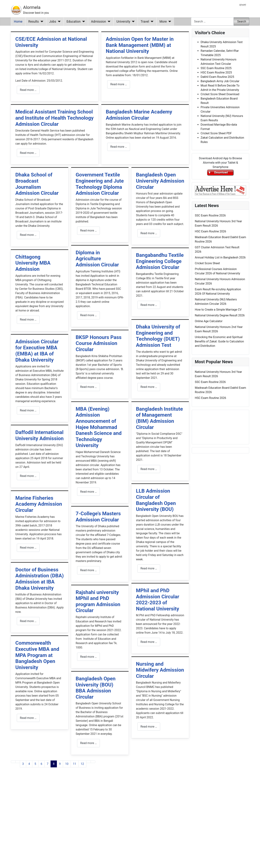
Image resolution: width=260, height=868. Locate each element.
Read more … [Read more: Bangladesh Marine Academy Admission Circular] (119, 147)
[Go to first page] (13, 762)
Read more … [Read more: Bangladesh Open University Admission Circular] (149, 233)
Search (242, 21)
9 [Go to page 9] (60, 764)
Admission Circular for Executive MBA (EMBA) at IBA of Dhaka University (37, 351)
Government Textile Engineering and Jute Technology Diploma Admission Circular (100, 184)
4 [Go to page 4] (29, 764)
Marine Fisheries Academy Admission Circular (39, 504)
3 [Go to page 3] (23, 764)
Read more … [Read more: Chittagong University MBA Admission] (28, 320)
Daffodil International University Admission (39, 435)
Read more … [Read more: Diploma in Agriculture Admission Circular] (88, 315)
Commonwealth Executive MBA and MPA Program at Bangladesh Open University (37, 655)
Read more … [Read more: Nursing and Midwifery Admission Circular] (149, 727)
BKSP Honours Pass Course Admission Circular (99, 343)
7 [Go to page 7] (48, 764)
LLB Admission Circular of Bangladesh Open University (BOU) (156, 500)
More (163, 22)
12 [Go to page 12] (82, 764)
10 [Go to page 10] (67, 764)
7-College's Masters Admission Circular (98, 517)
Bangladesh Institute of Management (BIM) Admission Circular (159, 418)
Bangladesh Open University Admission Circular (160, 181)
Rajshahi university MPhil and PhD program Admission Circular (98, 601)
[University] (132, 22)
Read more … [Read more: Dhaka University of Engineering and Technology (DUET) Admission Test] (149, 387)
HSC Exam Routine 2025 (216, 72)
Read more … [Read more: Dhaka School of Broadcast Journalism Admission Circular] (28, 235)
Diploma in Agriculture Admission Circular (97, 259)
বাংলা (243, 5)
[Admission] (108, 22)
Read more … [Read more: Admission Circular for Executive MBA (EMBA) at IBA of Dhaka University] (28, 410)
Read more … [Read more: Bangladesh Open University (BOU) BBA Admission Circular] (88, 743)
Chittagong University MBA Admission (33, 263)
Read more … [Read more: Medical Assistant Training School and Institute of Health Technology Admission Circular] (28, 153)
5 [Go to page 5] (35, 764)
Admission (98, 22)
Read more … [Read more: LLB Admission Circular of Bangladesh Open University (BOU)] (149, 568)
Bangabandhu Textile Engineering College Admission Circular (160, 261)
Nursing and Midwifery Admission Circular (160, 670)
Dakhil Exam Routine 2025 (217, 77)
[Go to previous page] (18, 762)
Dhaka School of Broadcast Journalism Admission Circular (37, 184)
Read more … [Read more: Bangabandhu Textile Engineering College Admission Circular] (149, 305)
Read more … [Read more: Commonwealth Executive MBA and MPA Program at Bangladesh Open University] (28, 718)
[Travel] (151, 22)
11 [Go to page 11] (75, 764)
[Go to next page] (88, 762)
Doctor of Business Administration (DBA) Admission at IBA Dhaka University (40, 579)
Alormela (32, 7)
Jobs (53, 22)
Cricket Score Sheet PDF (216, 133)
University (123, 22)
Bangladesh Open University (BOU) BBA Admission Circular (96, 688)
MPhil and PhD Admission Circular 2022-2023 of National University (158, 600)
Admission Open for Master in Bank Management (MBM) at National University (140, 45)
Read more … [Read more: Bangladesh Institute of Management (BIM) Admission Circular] (149, 469)
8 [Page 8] (54, 764)
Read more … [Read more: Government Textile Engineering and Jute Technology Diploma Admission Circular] (88, 230)
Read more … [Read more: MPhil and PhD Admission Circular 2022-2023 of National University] (149, 642)
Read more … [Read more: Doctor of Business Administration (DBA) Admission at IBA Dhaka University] (28, 621)
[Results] (41, 22)
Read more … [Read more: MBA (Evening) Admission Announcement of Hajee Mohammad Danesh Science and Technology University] (88, 492)
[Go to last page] (93, 762)
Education (74, 22)
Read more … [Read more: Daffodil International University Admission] (28, 476)
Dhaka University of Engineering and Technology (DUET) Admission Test (158, 336)
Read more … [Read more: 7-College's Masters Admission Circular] (88, 570)
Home (18, 22)
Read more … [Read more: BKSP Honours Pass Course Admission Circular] (88, 387)
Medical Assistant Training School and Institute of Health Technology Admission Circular (54, 118)
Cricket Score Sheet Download (220, 94)
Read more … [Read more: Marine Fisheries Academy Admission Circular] (28, 548)
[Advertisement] (100, 822)
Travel (145, 22)
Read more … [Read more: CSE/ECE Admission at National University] (28, 90)
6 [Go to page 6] (41, 764)
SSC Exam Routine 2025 (216, 68)
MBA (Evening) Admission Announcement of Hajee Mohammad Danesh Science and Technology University (99, 427)
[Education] (83, 22)
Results (34, 22)
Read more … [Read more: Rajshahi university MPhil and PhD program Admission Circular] (88, 657)
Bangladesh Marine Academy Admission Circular (139, 115)
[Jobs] (58, 22)
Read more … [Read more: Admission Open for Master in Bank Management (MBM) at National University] (119, 84)
